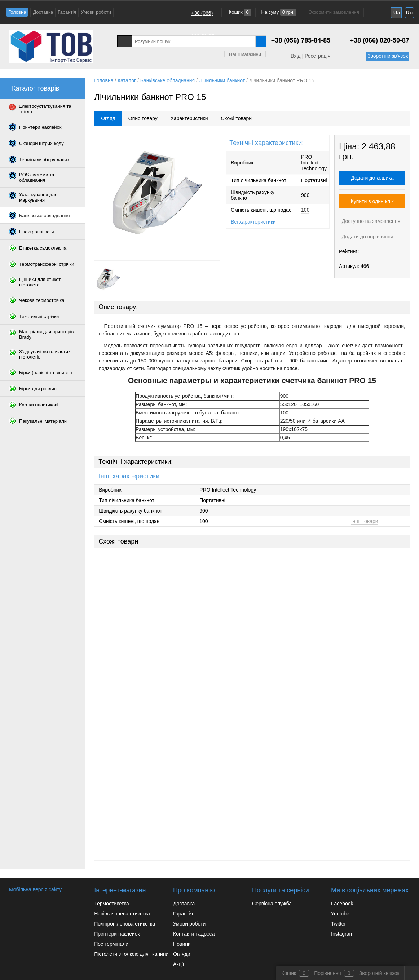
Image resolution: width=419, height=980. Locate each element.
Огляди (182, 954)
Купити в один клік (372, 201)
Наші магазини (245, 54)
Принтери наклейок (117, 934)
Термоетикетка (112, 904)
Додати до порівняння (367, 237)
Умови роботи (96, 12)
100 (305, 210)
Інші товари (365, 521)
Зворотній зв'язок (388, 56)
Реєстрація (317, 56)
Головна (17, 12)
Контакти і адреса (194, 934)
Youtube (340, 914)
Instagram (342, 934)
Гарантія (67, 12)
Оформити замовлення (334, 12)
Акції (178, 964)
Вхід (295, 56)
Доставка (43, 12)
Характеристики (189, 118)
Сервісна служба (272, 904)
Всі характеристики (253, 222)
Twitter (338, 924)
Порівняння (328, 973)
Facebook (342, 904)
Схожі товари (236, 118)
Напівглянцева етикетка (122, 914)
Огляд (108, 118)
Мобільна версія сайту (35, 889)
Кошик (239, 12)
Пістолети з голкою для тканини (131, 954)
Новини (182, 944)
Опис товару (143, 118)
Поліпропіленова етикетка (125, 924)
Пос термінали (111, 944)
